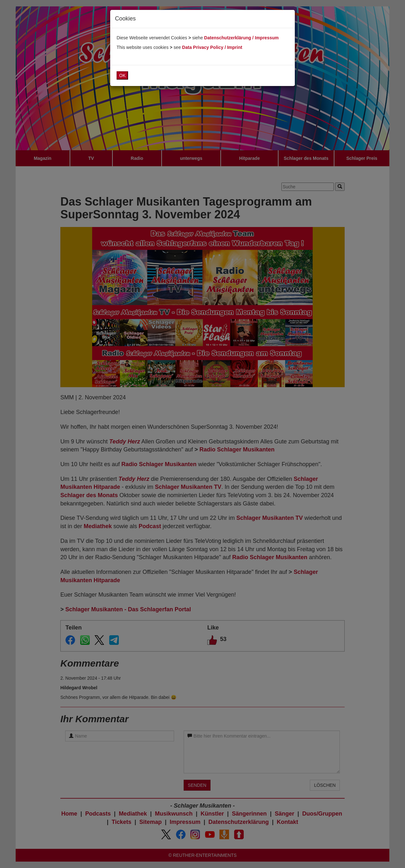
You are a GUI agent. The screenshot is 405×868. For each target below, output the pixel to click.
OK (122, 75)
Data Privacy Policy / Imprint (212, 47)
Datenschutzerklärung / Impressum (241, 38)
